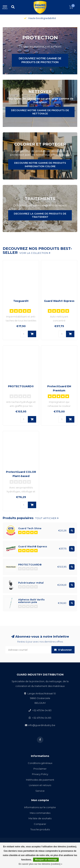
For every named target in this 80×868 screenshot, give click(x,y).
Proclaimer (40, 769)
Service (40, 791)
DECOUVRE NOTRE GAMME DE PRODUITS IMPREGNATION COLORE (40, 165)
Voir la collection (35, 253)
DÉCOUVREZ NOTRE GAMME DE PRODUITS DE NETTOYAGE (40, 112)
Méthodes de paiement (40, 780)
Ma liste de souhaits (40, 818)
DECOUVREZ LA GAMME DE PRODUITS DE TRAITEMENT (40, 215)
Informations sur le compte (40, 807)
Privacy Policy (40, 774)
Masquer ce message (46, 860)
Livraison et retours (40, 785)
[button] (5, 51)
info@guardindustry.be (42, 725)
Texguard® (21, 301)
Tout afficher (47, 518)
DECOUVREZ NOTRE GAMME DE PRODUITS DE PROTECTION (40, 60)
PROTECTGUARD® (21, 386)
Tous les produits (40, 829)
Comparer (40, 824)
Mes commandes (40, 813)
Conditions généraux (40, 763)
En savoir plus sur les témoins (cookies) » (40, 864)
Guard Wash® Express (59, 301)
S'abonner (63, 650)
